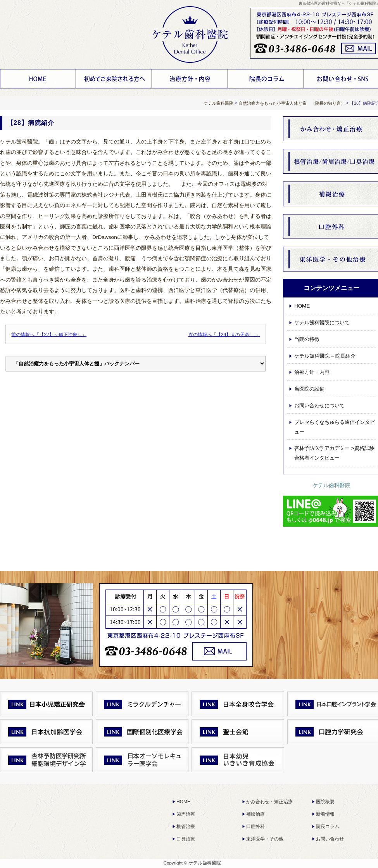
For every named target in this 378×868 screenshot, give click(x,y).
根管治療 (186, 827)
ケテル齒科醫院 (331, 485)
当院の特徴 (307, 339)
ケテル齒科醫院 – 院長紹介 (325, 356)
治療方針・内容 (190, 79)
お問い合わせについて (319, 405)
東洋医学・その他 (265, 839)
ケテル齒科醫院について (114, 79)
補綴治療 (255, 814)
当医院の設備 (309, 389)
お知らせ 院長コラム (266, 79)
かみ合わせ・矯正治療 (269, 802)
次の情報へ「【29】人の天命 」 (224, 334)
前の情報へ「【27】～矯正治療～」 (49, 334)
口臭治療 (186, 839)
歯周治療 (186, 814)
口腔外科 (255, 827)
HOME (38, 79)
